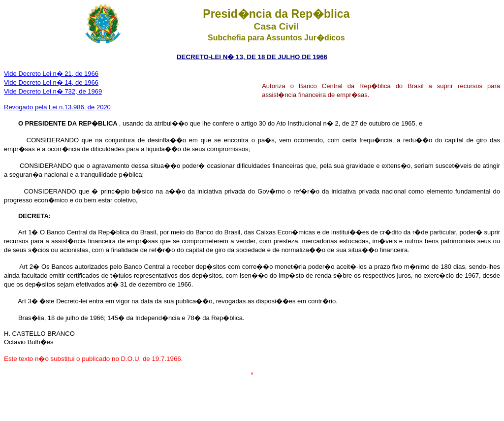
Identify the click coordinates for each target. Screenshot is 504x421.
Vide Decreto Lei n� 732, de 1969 (53, 91)
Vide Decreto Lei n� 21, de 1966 (51, 74)
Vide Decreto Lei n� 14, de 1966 (51, 82)
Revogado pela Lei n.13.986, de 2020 (57, 107)
